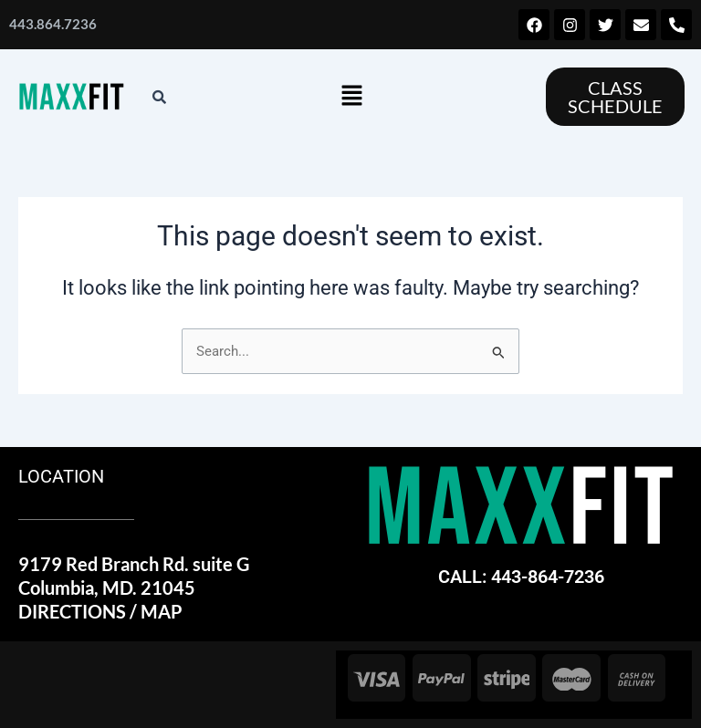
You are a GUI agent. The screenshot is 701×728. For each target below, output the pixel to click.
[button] (351, 97)
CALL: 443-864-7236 (521, 577)
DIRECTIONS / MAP (100, 611)
